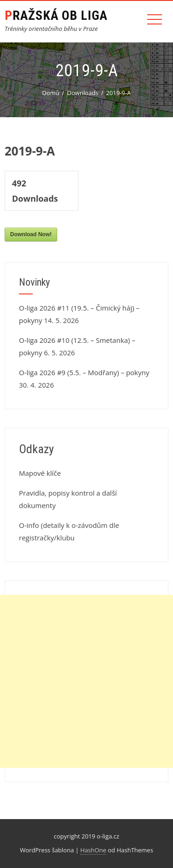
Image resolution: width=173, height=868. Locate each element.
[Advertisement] (86, 681)
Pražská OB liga (56, 15)
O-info (29, 525)
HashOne (93, 850)
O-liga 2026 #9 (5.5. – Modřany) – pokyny (84, 372)
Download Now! (31, 234)
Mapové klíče (40, 473)
